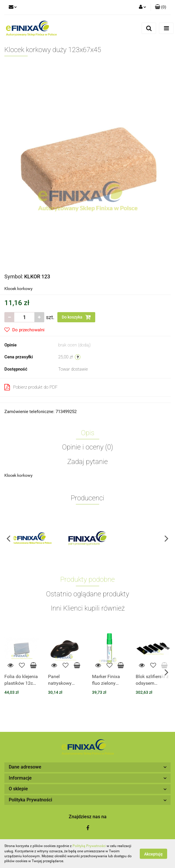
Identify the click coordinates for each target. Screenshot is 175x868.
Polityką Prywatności (89, 846)
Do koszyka (76, 317)
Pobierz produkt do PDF (31, 387)
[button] (161, 7)
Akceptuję (153, 854)
